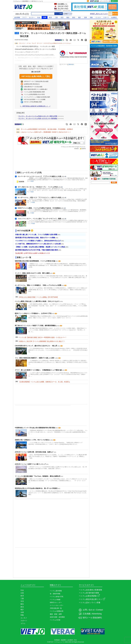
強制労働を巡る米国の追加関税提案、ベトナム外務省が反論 (35, 261)
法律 (85, 17)
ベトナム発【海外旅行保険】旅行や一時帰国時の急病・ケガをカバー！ (43, 337)
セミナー (32, 17)
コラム (23, 623)
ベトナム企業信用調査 (89, 596)
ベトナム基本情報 (56, 591)
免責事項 (83, 149)
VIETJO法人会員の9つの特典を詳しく (35, 106)
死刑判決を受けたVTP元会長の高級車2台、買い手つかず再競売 (36, 488)
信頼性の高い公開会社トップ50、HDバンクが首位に (33, 440)
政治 (74, 17)
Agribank (56, 10)
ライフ (24, 17)
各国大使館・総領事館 (57, 617)
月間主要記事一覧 (56, 608)
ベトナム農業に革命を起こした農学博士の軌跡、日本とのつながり (37, 301)
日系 (45, 17)
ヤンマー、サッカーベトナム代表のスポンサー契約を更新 (38, 116)
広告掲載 (87, 614)
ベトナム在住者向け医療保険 (90, 590)
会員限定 (114, 17)
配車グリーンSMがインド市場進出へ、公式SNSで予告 (33, 313)
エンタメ (98, 17)
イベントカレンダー (57, 605)
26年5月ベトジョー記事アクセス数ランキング (31, 464)
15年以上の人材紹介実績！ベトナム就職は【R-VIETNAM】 (39, 297)
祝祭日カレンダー (56, 602)
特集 (91, 17)
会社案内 (70, 640)
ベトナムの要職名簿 (57, 611)
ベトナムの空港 (55, 620)
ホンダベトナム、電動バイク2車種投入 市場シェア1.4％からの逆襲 (38, 285)
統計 (80, 17)
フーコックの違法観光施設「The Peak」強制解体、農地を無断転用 (38, 476)
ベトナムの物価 (55, 600)
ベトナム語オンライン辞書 (90, 603)
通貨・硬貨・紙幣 (56, 614)
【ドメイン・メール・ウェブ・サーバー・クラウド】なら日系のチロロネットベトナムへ (45, 43)
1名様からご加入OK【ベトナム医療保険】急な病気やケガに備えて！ (42, 341)
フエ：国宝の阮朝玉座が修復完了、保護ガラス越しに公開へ (35, 358)
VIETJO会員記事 (24, 231)
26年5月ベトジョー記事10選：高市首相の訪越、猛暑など (34, 452)
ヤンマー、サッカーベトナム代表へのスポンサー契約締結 (38, 118)
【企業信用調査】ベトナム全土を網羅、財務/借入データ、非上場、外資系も (44, 382)
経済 (50, 17)
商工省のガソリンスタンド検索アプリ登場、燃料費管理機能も (36, 326)
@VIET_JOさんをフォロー (99, 14)
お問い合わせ (89, 610)
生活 (62, 17)
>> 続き (32, 181)
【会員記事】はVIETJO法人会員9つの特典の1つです (32, 253)
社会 (39, 17)
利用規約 (77, 149)
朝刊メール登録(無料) (92, 618)
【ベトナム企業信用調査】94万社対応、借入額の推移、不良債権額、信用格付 (47, 129)
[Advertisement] (50, 161)
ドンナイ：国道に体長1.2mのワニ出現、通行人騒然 (32, 273)
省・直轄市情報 (55, 594)
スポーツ (106, 17)
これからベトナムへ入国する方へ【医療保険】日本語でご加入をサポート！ (46, 132)
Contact (100, 610)
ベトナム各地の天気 (57, 597)
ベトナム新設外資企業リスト (92, 599)
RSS (75, 640)
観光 (68, 17)
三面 (56, 17)
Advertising (97, 614)
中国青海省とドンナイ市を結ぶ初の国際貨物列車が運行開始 (35, 428)
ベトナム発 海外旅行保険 (89, 593)
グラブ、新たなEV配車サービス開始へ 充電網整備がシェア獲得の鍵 (38, 370)
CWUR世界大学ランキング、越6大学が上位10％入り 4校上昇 (36, 346)
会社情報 (17, 17)
